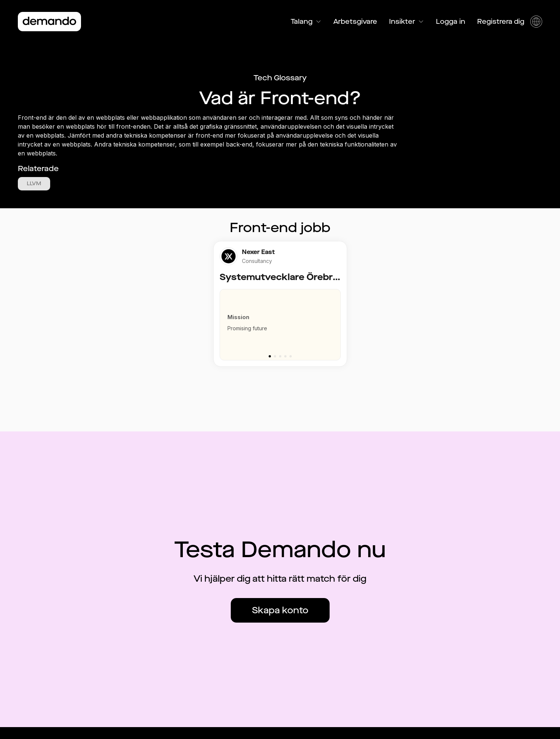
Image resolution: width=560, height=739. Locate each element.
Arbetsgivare (355, 22)
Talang (306, 22)
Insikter (407, 22)
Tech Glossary (280, 78)
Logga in (451, 22)
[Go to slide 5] (291, 356)
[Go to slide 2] (275, 356)
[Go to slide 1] (270, 356)
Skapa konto (280, 610)
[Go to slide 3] (280, 356)
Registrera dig (501, 22)
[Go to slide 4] (285, 356)
